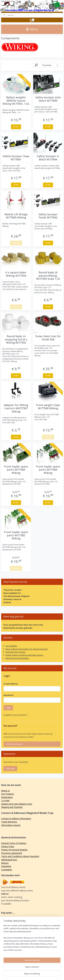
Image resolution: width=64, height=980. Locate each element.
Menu (32, 29)
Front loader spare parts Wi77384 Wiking (48, 470)
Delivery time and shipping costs (17, 804)
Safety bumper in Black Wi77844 (48, 158)
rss (41, 970)
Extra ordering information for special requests (27, 649)
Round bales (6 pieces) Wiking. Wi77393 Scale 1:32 (48, 276)
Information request (11, 825)
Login (8, 708)
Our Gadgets (11, 646)
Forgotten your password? (15, 715)
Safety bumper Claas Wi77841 (16, 158)
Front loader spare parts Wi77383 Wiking (16, 470)
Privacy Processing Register (14, 850)
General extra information (17, 658)
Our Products (8, 794)
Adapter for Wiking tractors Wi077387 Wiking (16, 408)
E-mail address (11, 684)
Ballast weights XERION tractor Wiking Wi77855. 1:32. (16, 101)
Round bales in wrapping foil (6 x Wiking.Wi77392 (16, 339)
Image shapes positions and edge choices (24, 655)
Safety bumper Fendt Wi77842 (48, 216)
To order (5, 800)
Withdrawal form (9, 860)
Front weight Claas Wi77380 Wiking (48, 407)
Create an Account (14, 744)
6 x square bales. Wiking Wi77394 (16, 274)
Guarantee (6, 866)
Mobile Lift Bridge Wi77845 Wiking (16, 216)
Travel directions (9, 822)
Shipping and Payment (12, 807)
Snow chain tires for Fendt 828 (48, 338)
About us (5, 791)
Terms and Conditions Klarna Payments (20, 856)
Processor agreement (12, 853)
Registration (7, 797)
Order (16, 127)
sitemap (35, 970)
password (8, 695)
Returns (5, 863)
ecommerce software (53, 970)
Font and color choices (15, 652)
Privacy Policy (8, 846)
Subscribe (10, 768)
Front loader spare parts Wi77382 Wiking (16, 535)
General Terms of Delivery (14, 843)
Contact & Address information (16, 818)
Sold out (16, 243)
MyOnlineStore (37, 975)
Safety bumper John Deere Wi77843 (48, 99)
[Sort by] (46, 65)
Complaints (7, 870)
